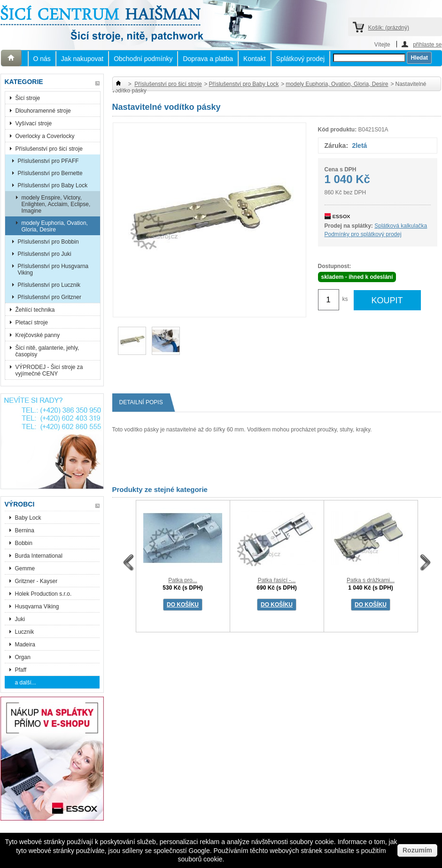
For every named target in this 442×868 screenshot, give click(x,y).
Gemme (25, 568)
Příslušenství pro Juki (45, 254)
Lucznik (25, 632)
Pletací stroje (32, 323)
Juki (20, 619)
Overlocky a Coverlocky (45, 136)
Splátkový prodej (301, 59)
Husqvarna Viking (37, 607)
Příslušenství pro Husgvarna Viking (53, 269)
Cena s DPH (341, 169)
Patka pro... (182, 580)
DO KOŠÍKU (183, 605)
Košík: (389, 28)
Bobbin (24, 543)
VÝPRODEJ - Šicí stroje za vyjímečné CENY (49, 370)
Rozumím (417, 850)
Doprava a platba (208, 59)
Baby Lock (28, 518)
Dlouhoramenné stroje (43, 111)
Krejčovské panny (38, 335)
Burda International (40, 556)
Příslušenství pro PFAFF (48, 161)
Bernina (25, 530)
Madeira (25, 645)
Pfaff (21, 670)
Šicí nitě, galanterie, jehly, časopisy (47, 351)
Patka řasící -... (277, 580)
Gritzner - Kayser (36, 581)
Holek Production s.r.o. (43, 594)
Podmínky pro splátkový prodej (363, 234)
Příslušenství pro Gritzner (50, 297)
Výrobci (20, 504)
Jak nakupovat (82, 59)
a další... (26, 683)
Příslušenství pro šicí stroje (49, 149)
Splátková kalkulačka (401, 226)
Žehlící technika (35, 310)
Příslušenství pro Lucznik (49, 285)
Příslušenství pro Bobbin (48, 242)
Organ (23, 657)
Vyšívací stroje (34, 123)
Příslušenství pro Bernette (50, 173)
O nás (42, 59)
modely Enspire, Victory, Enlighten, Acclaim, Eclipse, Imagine (56, 204)
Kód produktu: (337, 130)
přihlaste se (427, 44)
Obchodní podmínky (143, 59)
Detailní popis (145, 403)
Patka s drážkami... (371, 580)
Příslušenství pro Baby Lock (53, 185)
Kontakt (254, 59)
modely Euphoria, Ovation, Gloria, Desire (55, 226)
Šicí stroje (28, 98)
